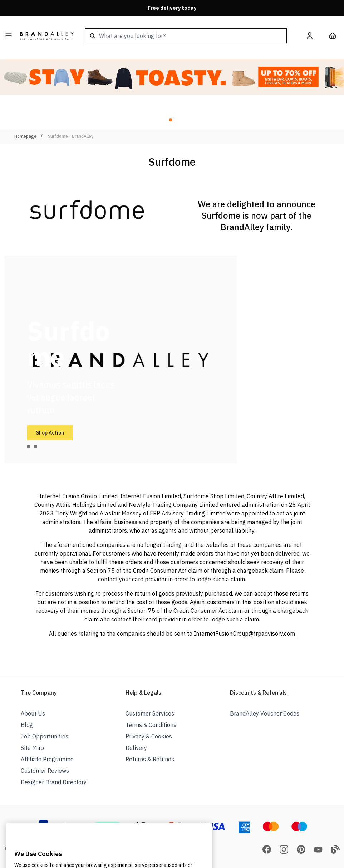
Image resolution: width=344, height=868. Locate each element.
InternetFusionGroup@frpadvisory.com (244, 634)
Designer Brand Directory (54, 782)
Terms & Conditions (151, 725)
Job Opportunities (45, 736)
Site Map (32, 748)
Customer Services (150, 713)
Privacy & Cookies (149, 736)
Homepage (25, 136)
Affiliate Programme (47, 759)
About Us (33, 713)
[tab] (29, 447)
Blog (27, 725)
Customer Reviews (45, 771)
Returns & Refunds (150, 759)
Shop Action (50, 433)
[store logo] (47, 36)
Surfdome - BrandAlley (71, 136)
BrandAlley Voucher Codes (265, 713)
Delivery (136, 748)
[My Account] (310, 36)
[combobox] (186, 36)
